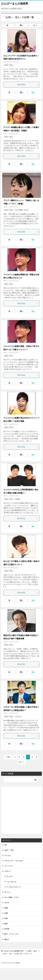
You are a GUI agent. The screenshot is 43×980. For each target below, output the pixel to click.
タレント (8, 892)
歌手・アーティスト (12, 934)
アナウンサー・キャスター (14, 861)
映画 (6, 924)
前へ (9, 757)
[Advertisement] (21, 810)
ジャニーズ (8, 866)
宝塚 (6, 918)
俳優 (6, 908)
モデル (7, 903)
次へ (20, 762)
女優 (6, 913)
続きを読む (28, 84)
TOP (14, 951)
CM (6, 845)
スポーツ (8, 871)
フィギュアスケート (14, 887)
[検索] (21, 780)
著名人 (7, 939)
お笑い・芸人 (9, 65)
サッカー (10, 876)
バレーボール (11, 882)
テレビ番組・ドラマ (22, 210)
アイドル (18, 716)
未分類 (17, 499)
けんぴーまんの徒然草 (15, 3)
